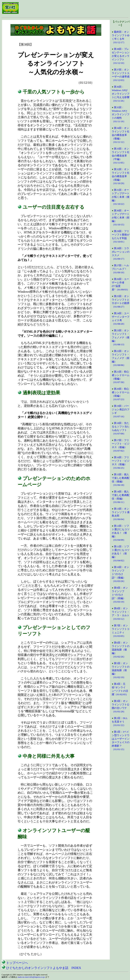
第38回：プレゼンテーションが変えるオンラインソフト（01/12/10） (121, 56)
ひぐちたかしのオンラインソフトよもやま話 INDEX (41, 968)
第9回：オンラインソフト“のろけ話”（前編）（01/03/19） (120, 595)
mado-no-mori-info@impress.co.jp (31, 977)
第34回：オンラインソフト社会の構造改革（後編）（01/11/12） (121, 135)
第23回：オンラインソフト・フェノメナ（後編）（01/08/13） (121, 337)
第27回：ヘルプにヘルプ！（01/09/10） (120, 269)
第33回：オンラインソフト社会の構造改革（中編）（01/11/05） (121, 156)
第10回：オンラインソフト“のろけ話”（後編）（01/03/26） (120, 574)
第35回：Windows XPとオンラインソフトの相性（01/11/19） (121, 114)
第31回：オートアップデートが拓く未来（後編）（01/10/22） (121, 197)
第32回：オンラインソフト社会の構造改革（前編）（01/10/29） (121, 176)
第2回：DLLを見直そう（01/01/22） (120, 722)
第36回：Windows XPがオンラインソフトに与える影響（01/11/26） (121, 94)
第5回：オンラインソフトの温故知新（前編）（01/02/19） (121, 670)
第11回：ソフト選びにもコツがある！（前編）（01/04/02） (121, 553)
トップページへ (15, 963)
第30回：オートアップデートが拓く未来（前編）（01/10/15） (121, 218)
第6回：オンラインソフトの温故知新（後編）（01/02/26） (121, 650)
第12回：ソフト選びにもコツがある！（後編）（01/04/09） (121, 533)
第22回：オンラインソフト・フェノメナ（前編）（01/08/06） (121, 358)
